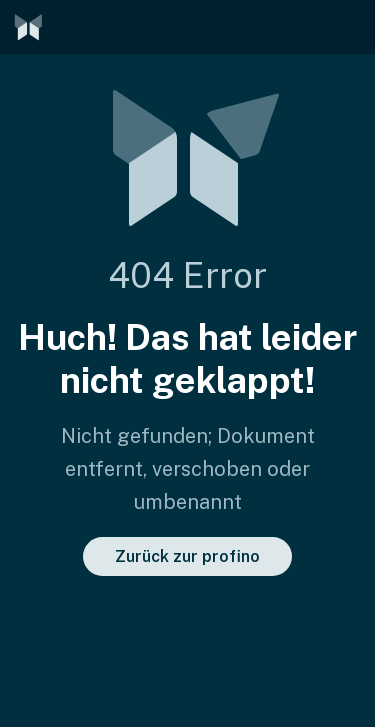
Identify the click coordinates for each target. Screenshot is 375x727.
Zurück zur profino (187, 556)
